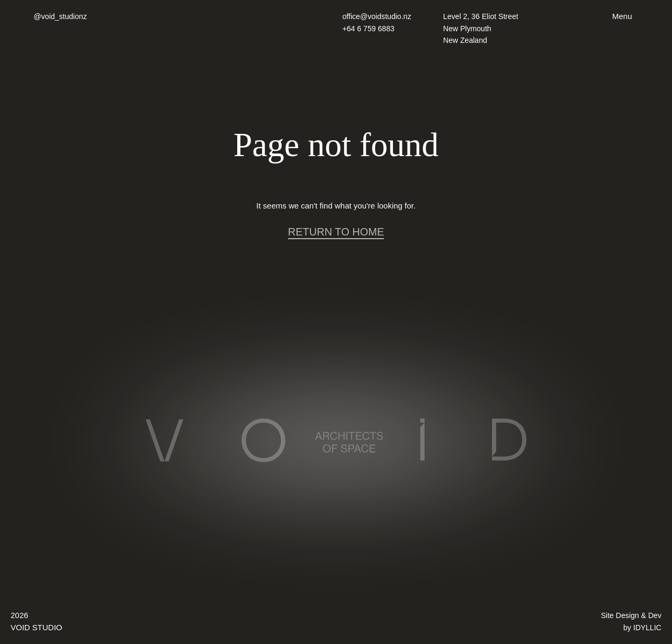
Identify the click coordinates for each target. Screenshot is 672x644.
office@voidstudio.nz (379, 16)
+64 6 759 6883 (370, 28)
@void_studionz (62, 16)
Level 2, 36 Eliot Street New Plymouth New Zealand (483, 28)
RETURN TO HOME (336, 232)
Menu (622, 16)
